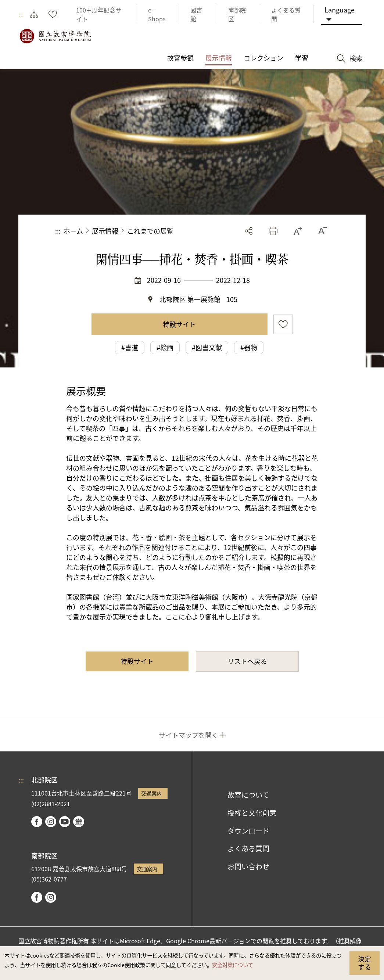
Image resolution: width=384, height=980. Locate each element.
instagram (51, 822)
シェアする (249, 231)
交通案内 (151, 793)
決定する (365, 963)
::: (21, 14)
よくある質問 (248, 848)
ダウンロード (248, 831)
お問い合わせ (248, 866)
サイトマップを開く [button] (189, 735)
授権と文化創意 (252, 813)
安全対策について (233, 965)
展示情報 (105, 231)
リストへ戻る (247, 661)
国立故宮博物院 (55, 36)
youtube (65, 822)
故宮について (248, 795)
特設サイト (179, 324)
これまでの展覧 (150, 231)
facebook (37, 822)
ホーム (73, 231)
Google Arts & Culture (79, 822)
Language (340, 10)
